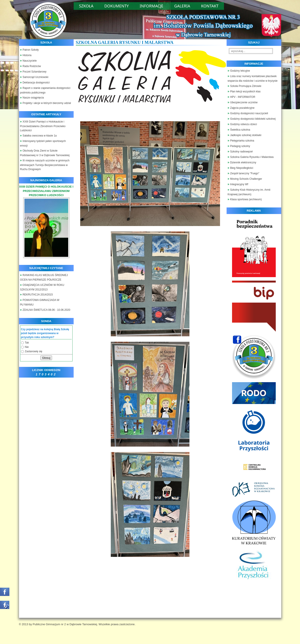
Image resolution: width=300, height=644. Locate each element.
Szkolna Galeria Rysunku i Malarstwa (252, 157)
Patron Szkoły (31, 50)
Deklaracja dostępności (36, 83)
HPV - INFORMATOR (243, 97)
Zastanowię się (34, 351)
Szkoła (86, 6)
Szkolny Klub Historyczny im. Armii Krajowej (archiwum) (249, 192)
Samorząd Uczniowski (35, 77)
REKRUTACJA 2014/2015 (38, 295)
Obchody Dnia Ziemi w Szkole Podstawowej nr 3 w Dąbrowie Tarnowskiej (45, 153)
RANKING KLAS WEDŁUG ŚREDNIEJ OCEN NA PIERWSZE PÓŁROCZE (44, 277)
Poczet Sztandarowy (34, 72)
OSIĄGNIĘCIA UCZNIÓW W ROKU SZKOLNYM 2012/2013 (42, 287)
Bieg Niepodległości (242, 168)
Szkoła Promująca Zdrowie (246, 86)
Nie (27, 347)
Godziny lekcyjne (240, 71)
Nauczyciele (30, 61)
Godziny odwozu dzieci (244, 124)
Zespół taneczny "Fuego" (245, 173)
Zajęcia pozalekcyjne (242, 108)
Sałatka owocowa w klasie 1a (40, 136)
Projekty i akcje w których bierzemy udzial (47, 103)
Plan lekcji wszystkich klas (245, 92)
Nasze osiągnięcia (33, 98)
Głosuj (46, 358)
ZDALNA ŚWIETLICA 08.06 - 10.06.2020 (46, 310)
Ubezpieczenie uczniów (244, 102)
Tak (27, 343)
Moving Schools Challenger (246, 179)
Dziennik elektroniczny (243, 162)
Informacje (151, 6)
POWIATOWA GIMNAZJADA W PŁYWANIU (40, 302)
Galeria (182, 6)
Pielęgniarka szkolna (242, 141)
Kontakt (210, 6)
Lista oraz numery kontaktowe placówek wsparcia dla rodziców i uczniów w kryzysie (253, 79)
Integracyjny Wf (239, 184)
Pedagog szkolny (240, 146)
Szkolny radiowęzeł (241, 152)
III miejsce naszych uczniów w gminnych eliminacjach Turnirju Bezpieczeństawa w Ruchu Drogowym (45, 165)
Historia (27, 55)
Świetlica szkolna (240, 130)
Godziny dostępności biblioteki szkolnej (253, 119)
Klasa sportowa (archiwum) (246, 199)
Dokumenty (116, 6)
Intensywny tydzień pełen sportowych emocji (43, 143)
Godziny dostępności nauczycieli (249, 113)
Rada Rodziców (32, 66)
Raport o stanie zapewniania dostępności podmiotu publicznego (45, 90)
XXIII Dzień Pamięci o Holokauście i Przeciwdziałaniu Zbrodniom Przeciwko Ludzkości (43, 126)
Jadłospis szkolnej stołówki (246, 135)
